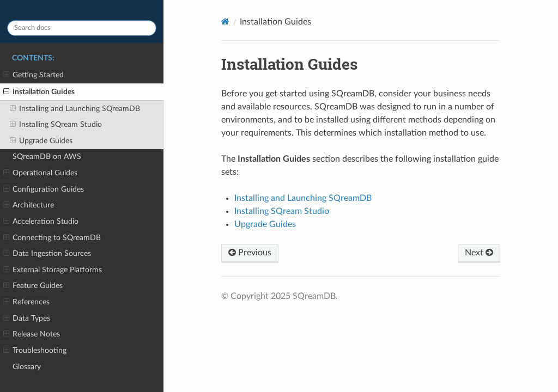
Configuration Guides (44, 189)
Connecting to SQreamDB (52, 238)
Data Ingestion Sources (47, 254)
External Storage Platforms (53, 270)
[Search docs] (82, 28)
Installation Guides (39, 92)
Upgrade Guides (41, 141)
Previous (250, 253)
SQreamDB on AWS (47, 157)
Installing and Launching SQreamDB (75, 109)
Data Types (27, 318)
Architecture (29, 205)
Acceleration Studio (41, 222)
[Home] (225, 22)
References (26, 302)
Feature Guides (33, 286)
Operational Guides (40, 173)
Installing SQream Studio (56, 125)
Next (479, 253)
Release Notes (32, 334)
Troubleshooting (35, 351)
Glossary (27, 367)
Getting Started (34, 75)
